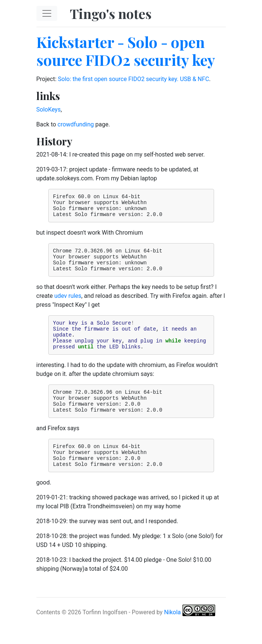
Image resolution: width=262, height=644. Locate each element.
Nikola (172, 636)
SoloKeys (49, 110)
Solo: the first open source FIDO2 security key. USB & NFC (134, 79)
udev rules (68, 305)
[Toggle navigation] (47, 13)
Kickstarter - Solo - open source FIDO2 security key (126, 51)
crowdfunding (76, 124)
